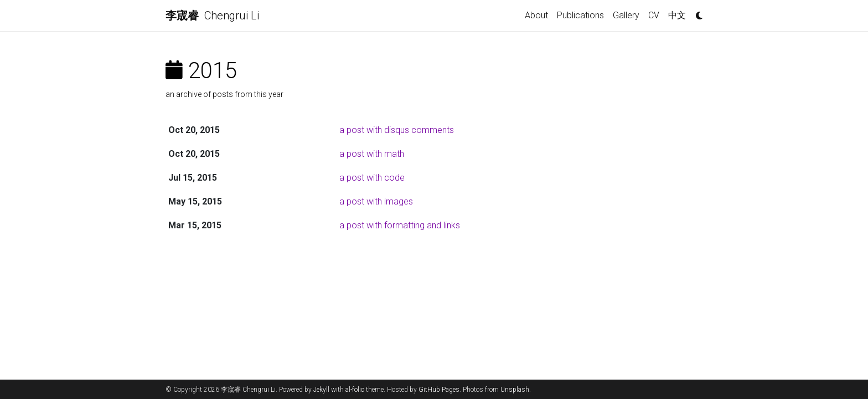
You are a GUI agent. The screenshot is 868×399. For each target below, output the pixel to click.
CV (654, 15)
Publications (580, 15)
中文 (677, 15)
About (536, 15)
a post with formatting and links (400, 225)
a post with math (372, 154)
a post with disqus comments (397, 130)
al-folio (355, 390)
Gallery (626, 15)
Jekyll (321, 390)
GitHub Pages (439, 390)
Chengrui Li (212, 16)
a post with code (372, 178)
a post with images (376, 201)
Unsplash (515, 390)
